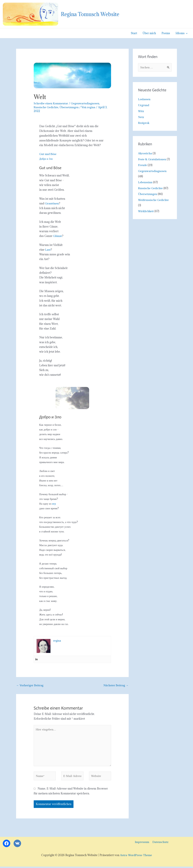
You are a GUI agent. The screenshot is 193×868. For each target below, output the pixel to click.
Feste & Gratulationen (152, 159)
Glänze (58, 236)
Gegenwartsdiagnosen (85, 103)
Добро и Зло (46, 159)
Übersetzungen (69, 107)
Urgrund (144, 105)
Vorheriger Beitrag (30, 685)
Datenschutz (159, 843)
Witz (141, 111)
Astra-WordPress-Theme (136, 857)
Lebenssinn (145, 182)
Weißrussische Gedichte (153, 200)
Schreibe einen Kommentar (51, 103)
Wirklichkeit (146, 211)
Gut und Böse (48, 154)
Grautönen (52, 203)
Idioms (182, 33)
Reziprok (144, 123)
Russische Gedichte (46, 107)
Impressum (141, 843)
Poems (166, 33)
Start (135, 33)
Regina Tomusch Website (90, 14)
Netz (141, 117)
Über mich (150, 33)
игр (54, 504)
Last (48, 250)
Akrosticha (145, 153)
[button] (186, 33)
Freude (143, 165)
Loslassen (144, 99)
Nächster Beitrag (116, 685)
